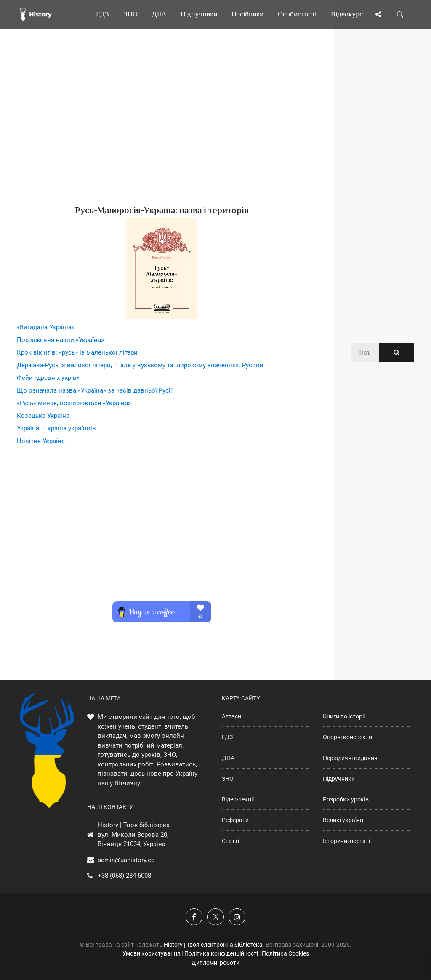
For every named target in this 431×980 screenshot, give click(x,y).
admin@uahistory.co (126, 860)
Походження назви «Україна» (60, 340)
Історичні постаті (346, 841)
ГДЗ (227, 737)
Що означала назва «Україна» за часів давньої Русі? (95, 390)
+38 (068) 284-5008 (124, 876)
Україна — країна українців (56, 428)
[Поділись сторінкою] (378, 14)
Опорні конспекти (347, 737)
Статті (230, 841)
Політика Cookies (285, 953)
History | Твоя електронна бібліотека (213, 945)
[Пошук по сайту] (400, 14)
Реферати (235, 820)
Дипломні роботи (215, 963)
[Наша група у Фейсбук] (194, 917)
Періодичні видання (350, 758)
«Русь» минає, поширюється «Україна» (74, 403)
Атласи (231, 716)
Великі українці (344, 820)
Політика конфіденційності (221, 953)
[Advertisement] (162, 131)
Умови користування (152, 953)
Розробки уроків (346, 799)
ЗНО (228, 779)
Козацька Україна (43, 416)
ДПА (228, 758)
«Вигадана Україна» (46, 327)
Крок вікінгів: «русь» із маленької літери (77, 352)
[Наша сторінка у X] (215, 917)
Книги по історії (344, 716)
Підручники (339, 779)
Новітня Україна (41, 441)
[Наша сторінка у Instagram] (237, 917)
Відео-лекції (238, 799)
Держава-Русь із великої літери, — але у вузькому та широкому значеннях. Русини (140, 365)
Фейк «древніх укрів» (48, 378)
